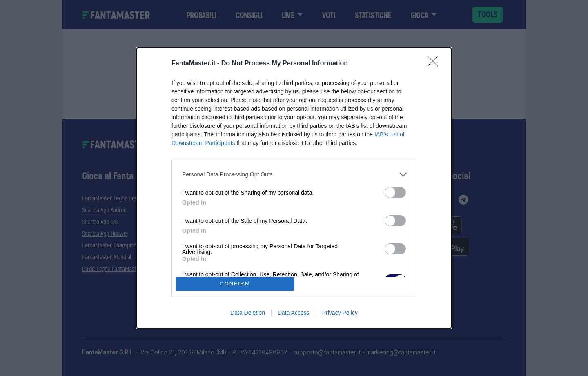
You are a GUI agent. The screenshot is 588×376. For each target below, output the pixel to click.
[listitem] (294, 175)
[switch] (395, 192)
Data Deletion (248, 313)
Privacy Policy (340, 313)
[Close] (435, 64)
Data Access (294, 313)
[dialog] (294, 188)
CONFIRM (235, 284)
